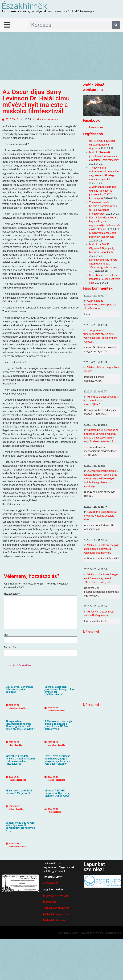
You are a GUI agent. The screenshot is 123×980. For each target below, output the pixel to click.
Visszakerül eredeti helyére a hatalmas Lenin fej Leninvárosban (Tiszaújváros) (20, 760)
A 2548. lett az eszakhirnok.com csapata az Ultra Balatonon (100, 305)
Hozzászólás (12, 594)
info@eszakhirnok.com (56, 896)
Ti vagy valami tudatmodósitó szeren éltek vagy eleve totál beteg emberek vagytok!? (20, 725)
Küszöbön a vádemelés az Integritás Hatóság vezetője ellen (105, 279)
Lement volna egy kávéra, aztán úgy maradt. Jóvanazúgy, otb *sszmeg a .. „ (20, 827)
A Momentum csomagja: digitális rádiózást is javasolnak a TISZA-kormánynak (59, 725)
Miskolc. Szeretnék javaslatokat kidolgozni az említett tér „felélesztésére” (59, 691)
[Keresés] (116, 25)
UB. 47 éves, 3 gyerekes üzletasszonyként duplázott (19, 689)
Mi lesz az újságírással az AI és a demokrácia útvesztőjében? (101, 401)
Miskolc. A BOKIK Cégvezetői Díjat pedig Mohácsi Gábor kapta (57, 793)
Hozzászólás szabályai (56, 908)
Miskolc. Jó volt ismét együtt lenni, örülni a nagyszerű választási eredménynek (101, 549)
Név (6, 635)
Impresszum (50, 902)
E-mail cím (10, 648)
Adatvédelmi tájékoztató (56, 914)
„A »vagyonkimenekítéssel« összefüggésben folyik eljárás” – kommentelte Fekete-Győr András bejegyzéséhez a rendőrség (101, 479)
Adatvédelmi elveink (54, 920)
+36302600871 (51, 883)
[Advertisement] (61, 56)
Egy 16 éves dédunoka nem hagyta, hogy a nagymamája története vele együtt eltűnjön (58, 760)
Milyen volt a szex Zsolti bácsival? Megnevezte (19, 792)
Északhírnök (24, 6)
